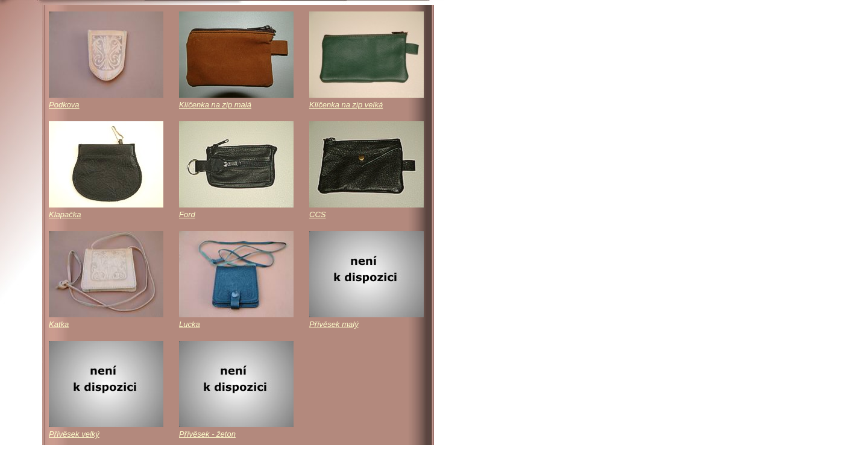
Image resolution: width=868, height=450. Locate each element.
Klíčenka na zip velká (346, 105)
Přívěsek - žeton (207, 434)
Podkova (64, 105)
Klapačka (65, 214)
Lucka (190, 324)
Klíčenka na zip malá (215, 105)
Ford (187, 214)
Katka (59, 324)
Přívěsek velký (74, 434)
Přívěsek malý (334, 324)
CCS (317, 214)
